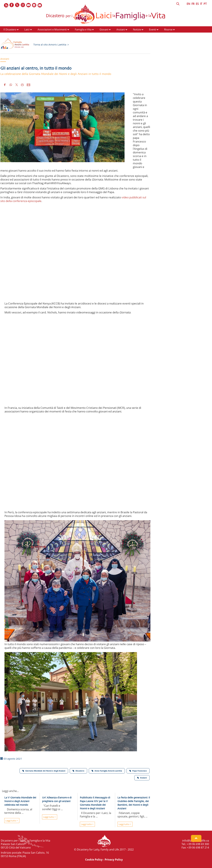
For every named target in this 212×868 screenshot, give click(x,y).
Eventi (153, 29)
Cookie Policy (94, 860)
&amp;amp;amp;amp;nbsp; (77, 363)
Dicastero (78, 771)
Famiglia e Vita (83, 29)
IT (201, 4)
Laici (27, 29)
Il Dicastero (10, 29)
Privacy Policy (114, 860)
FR (193, 4)
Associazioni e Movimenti (52, 29)
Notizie (137, 29)
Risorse (168, 29)
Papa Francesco (138, 771)
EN (188, 4)
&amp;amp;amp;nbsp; (77, 467)
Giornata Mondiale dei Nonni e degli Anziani (44, 771)
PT (205, 4)
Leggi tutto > (11, 821)
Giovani (104, 29)
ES (197, 4)
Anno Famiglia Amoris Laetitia (107, 771)
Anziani (121, 29)
